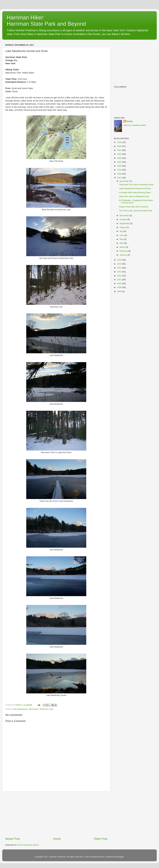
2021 (120, 162)
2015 (120, 264)
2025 (120, 146)
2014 (120, 268)
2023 (120, 154)
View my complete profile (135, 125)
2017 (120, 178)
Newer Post (13, 839)
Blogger (120, 857)
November (124, 216)
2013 (120, 272)
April (122, 243)
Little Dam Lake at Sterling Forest (134, 196)
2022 (120, 158)
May (122, 239)
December (124, 181)
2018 (120, 174)
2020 (120, 166)
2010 (120, 283)
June (122, 235)
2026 (120, 142)
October (123, 219)
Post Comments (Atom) (28, 845)
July (122, 231)
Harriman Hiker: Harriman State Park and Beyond (46, 21)
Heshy (130, 121)
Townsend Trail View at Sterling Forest (136, 185)
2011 (120, 280)
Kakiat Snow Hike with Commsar (134, 207)
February (124, 251)
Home (57, 839)
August (123, 227)
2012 (120, 276)
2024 (120, 150)
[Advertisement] (56, 814)
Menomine (34, 709)
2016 (120, 260)
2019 (120, 170)
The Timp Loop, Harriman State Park (136, 211)
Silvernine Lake (46, 709)
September (125, 223)
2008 (120, 291)
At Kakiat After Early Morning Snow (135, 192)
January (123, 255)
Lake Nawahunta (20, 709)
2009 (120, 287)
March (123, 247)
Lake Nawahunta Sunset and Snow (135, 188)
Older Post (101, 839)
